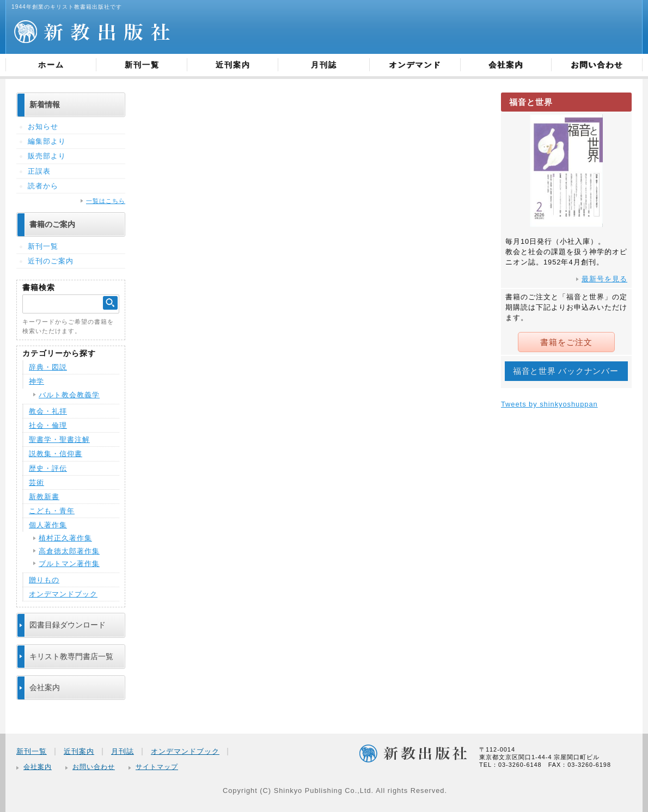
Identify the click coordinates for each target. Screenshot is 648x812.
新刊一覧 (142, 65)
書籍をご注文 (566, 342)
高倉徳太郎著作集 (69, 551)
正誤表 (39, 171)
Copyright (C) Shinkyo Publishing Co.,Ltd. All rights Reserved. (335, 791)
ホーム (51, 65)
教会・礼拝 (48, 411)
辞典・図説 (48, 367)
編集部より (47, 141)
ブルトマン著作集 (69, 564)
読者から (43, 186)
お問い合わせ (597, 65)
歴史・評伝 (48, 468)
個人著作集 (48, 525)
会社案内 (506, 65)
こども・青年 (52, 511)
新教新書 (44, 497)
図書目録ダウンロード (68, 625)
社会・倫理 (48, 425)
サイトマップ (157, 767)
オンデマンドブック (63, 594)
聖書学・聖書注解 (59, 439)
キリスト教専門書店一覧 (71, 656)
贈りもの (44, 580)
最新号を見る (604, 279)
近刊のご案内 (51, 261)
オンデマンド (415, 65)
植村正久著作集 (65, 538)
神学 (36, 381)
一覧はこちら (106, 201)
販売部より (47, 156)
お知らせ (43, 127)
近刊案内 (233, 65)
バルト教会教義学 (69, 395)
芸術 (36, 482)
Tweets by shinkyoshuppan (549, 404)
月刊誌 (324, 65)
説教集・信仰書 (56, 454)
